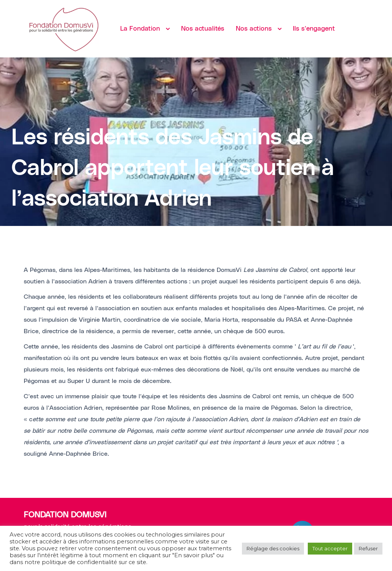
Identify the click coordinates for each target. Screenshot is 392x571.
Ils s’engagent (314, 29)
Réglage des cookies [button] (273, 548)
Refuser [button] (368, 548)
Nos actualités (203, 29)
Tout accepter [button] (330, 548)
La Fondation (140, 29)
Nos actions (254, 29)
